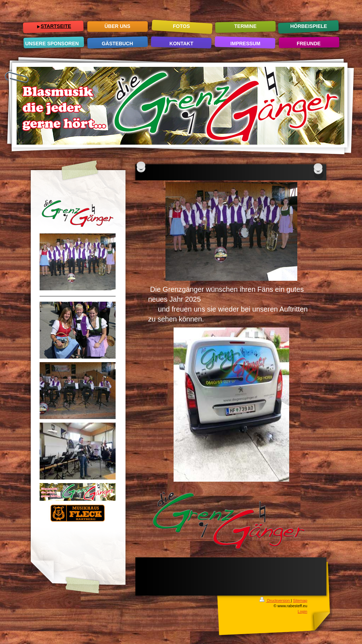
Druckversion (275, 601)
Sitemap (300, 601)
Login (302, 611)
